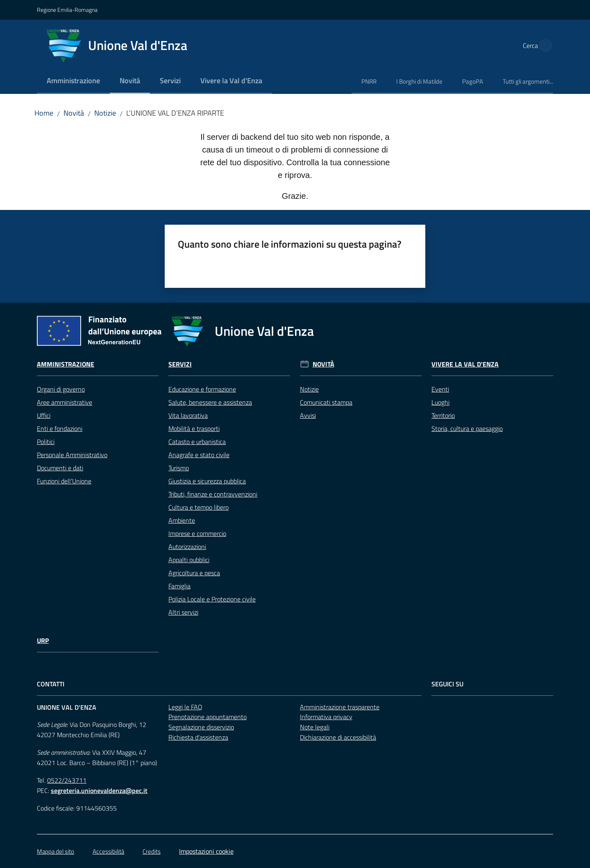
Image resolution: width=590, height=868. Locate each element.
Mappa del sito (56, 851)
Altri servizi (183, 612)
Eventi (440, 389)
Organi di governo (61, 389)
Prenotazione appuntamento (208, 717)
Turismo (179, 468)
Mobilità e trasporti (194, 428)
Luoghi (440, 402)
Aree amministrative (65, 402)
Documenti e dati (60, 468)
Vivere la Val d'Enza (465, 364)
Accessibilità (108, 851)
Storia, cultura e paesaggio (467, 428)
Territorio (443, 415)
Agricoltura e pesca (194, 573)
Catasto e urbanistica (197, 442)
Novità (74, 113)
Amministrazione (66, 364)
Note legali (315, 727)
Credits (152, 851)
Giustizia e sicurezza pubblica (207, 481)
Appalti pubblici (189, 560)
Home (44, 113)
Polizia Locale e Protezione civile (212, 599)
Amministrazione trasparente (340, 707)
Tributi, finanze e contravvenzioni (213, 494)
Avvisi (308, 415)
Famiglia (179, 586)
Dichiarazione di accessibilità (338, 737)
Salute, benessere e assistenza (210, 402)
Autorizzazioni (187, 547)
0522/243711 (67, 780)
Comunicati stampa (326, 402)
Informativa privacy (326, 717)
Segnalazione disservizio (201, 727)
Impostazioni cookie (206, 851)
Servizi (180, 364)
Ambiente (182, 520)
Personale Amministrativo (72, 455)
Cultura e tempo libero (199, 507)
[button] (543, 46)
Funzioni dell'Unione (64, 481)
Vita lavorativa (188, 415)
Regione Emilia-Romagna (67, 10)
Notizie (105, 113)
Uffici (44, 415)
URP (43, 641)
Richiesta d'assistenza (198, 737)
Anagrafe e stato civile (199, 455)
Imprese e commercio (197, 533)
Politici (46, 442)
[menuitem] (73, 81)
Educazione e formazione (202, 389)
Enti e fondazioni (60, 428)
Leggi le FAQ (185, 707)
